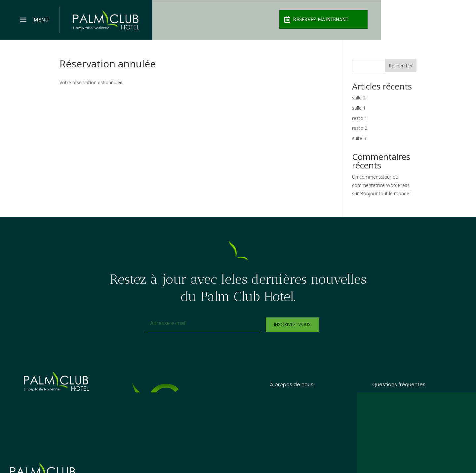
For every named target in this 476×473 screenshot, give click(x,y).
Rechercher (401, 66)
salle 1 (359, 108)
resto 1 (360, 118)
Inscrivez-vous (292, 324)
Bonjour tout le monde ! (386, 193)
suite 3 (359, 138)
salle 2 (359, 98)
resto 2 (360, 128)
